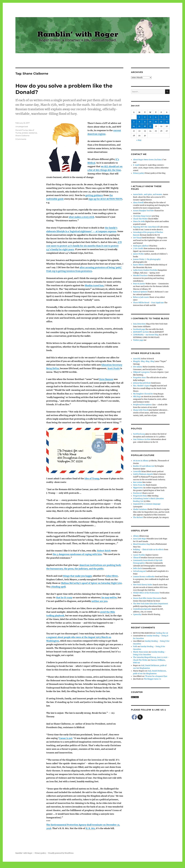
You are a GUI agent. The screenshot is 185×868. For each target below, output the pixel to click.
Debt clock (137, 568)
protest (25, 133)
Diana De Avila (139, 221)
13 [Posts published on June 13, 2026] (167, 122)
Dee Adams (138, 367)
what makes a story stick (81, 217)
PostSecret (137, 493)
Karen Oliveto (139, 265)
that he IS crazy (64, 598)
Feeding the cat (162, 633)
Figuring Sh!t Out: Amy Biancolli (146, 227)
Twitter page (138, 340)
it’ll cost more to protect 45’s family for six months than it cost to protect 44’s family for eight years (84, 246)
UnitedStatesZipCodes (142, 609)
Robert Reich (104, 551)
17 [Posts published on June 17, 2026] (150, 126)
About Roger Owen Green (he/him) (147, 160)
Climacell (137, 558)
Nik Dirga (137, 397)
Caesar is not (66, 738)
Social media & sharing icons (78, 866)
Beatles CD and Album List (144, 466)
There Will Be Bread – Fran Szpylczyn (148, 303)
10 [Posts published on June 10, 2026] (150, 122)
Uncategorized (22, 126)
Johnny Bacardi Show (142, 383)
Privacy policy (139, 173)
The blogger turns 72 (152, 679)
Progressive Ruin (140, 496)
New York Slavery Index (143, 585)
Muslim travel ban (94, 285)
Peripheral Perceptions (142, 405)
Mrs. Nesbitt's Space (141, 386)
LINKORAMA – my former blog (146, 335)
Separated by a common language (147, 504)
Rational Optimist (140, 292)
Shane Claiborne (22, 136)
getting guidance (94, 195)
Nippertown (138, 488)
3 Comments (21, 139)
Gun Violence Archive (142, 439)
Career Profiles (139, 555)
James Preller (138, 254)
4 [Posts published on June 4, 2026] (156, 117)
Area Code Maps (140, 539)
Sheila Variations (140, 509)
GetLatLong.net (139, 571)
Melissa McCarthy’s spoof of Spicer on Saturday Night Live (91, 583)
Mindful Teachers (140, 276)
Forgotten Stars (140, 378)
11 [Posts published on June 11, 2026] (156, 122)
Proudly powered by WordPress (61, 853)
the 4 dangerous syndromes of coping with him (77, 554)
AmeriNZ (137, 359)
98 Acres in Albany (141, 461)
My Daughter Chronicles (143, 394)
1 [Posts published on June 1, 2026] (139, 117)
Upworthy (137, 614)
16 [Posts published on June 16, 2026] (145, 126)
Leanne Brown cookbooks (144, 577)
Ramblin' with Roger (24, 853)
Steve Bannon (106, 379)
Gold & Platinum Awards (143, 474)
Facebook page (139, 329)
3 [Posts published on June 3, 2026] (150, 117)
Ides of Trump (92, 479)
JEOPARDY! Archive (141, 332)
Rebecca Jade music (141, 297)
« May (139, 140)
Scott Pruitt (114, 368)
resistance (33, 133)
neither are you (99, 601)
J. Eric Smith (138, 249)
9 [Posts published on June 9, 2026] (145, 122)
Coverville (137, 471)
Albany (136, 536)
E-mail (136, 165)
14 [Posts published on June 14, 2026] (134, 126)
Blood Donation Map (142, 544)
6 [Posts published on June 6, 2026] (167, 117)
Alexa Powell (138, 203)
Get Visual (137, 238)
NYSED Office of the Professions (146, 593)
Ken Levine (138, 482)
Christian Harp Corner (142, 216)
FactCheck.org (139, 434)
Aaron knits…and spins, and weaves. (148, 194)
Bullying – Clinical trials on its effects (148, 550)
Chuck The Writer (140, 219)
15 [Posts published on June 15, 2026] (139, 126)
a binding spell (58, 587)
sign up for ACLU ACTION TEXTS (105, 199)
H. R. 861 (90, 828)
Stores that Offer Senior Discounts (147, 598)
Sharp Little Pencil (141, 410)
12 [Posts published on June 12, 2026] (161, 122)
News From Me (139, 485)
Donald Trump (22, 130)
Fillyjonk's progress (141, 372)
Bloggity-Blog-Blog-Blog (144, 361)
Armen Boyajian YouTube (143, 211)
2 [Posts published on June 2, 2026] (145, 117)
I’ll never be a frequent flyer (156, 676)
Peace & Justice (139, 284)
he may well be (109, 598)
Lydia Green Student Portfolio (145, 270)
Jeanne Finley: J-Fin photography (147, 259)
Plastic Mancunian (141, 652)
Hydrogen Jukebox (141, 246)
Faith (135, 647)
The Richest (138, 517)
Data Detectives (139, 324)
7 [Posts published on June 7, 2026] (134, 122)
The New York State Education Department (151, 604)
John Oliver (112, 576)
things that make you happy (77, 576)
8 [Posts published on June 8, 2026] (139, 122)
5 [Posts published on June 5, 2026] (161, 117)
